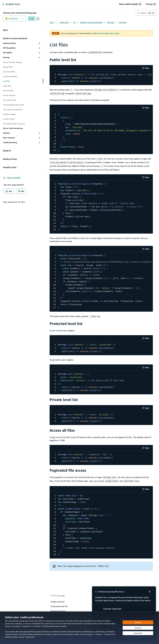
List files (123, 22)
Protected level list (66, 322)
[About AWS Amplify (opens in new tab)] (130, 4)
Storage (111, 22)
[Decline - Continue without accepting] (138, 628)
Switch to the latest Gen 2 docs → (107, 33)
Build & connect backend (91, 22)
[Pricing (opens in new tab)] (151, 4)
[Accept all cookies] (138, 622)
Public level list (63, 59)
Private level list (64, 398)
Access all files (62, 429)
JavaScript (14, 19)
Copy (147, 68)
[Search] (146, 13)
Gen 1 (52, 22)
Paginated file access (68, 468)
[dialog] (79, 628)
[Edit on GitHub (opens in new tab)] (12, 178)
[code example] (101, 78)
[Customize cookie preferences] (138, 633)
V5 (74, 22)
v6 (38, 19)
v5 (31, 19)
